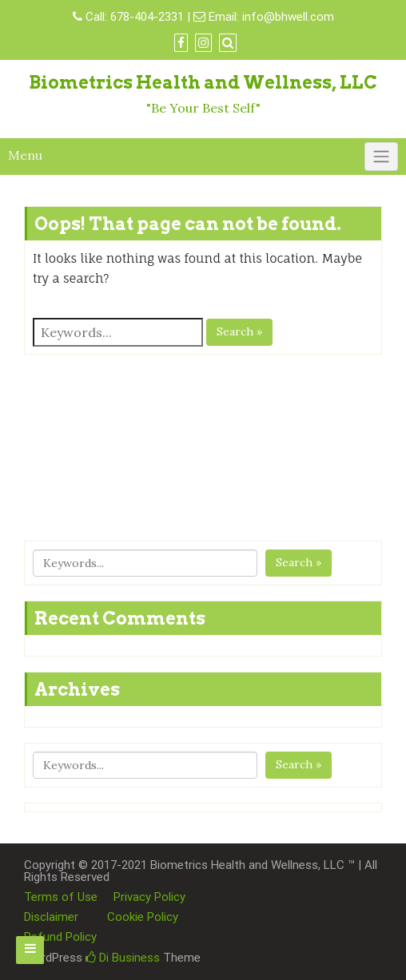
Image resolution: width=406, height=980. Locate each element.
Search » (239, 331)
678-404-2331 (147, 17)
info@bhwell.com (288, 17)
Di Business (123, 958)
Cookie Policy (143, 917)
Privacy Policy (149, 897)
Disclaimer (51, 917)
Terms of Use (61, 897)
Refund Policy (60, 937)
